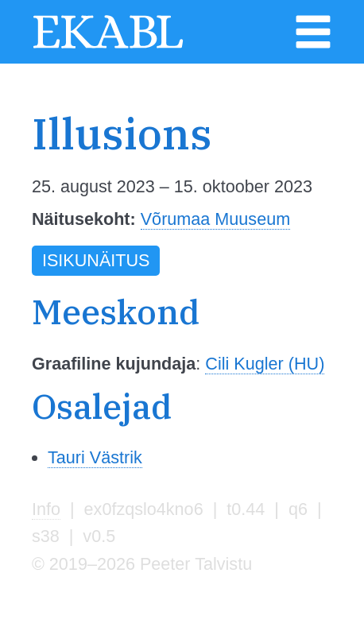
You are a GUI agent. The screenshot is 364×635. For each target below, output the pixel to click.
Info (46, 509)
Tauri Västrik (95, 457)
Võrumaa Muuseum (215, 219)
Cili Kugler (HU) (265, 364)
